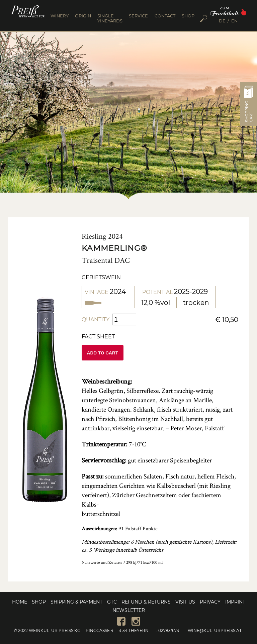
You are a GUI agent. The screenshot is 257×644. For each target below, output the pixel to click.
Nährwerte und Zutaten (102, 562)
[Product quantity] (124, 319)
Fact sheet (98, 337)
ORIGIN (83, 16)
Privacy (210, 602)
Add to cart (103, 353)
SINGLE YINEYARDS (110, 18)
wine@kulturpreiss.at (215, 630)
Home (20, 602)
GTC (112, 602)
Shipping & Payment (76, 602)
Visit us (185, 602)
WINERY (60, 16)
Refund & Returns (146, 602)
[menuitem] (224, 22)
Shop (39, 602)
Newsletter (129, 610)
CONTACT (165, 16)
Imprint (235, 602)
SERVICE (138, 16)
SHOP (188, 16)
